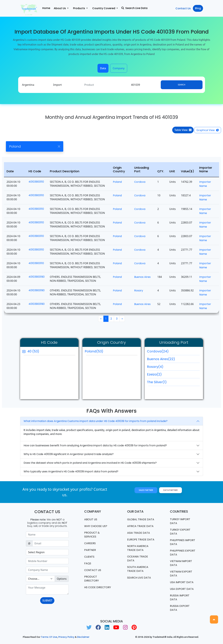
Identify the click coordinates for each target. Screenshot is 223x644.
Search (181, 85)
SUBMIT (47, 600)
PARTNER (90, 550)
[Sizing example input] (47, 535)
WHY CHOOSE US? (96, 526)
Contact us (93, 570)
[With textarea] (47, 590)
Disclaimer (83, 637)
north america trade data (138, 548)
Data (103, 68)
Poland (117, 182)
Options (62, 579)
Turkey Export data (180, 532)
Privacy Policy (66, 637)
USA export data (182, 589)
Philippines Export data (183, 553)
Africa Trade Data (140, 526)
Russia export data (180, 608)
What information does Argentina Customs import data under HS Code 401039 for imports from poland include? (96, 421)
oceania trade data (138, 559)
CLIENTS (89, 557)
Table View (183, 130)
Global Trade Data (141, 519)
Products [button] (79, 8)
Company (119, 68)
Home (46, 8)
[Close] (59, 147)
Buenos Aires (142, 277)
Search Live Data (134, 8)
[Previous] (101, 319)
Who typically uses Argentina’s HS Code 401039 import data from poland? (71, 471)
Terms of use (49, 637)
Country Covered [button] (104, 8)
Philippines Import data (183, 542)
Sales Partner (146, 490)
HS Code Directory (98, 587)
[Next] (122, 319)
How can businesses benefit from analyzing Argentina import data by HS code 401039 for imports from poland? (95, 445)
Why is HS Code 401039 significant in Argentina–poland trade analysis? (69, 454)
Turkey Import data (180, 521)
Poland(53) (94, 351)
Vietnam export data (181, 574)
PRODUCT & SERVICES (92, 535)
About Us (91, 519)
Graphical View (208, 130)
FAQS (88, 563)
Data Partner (170, 490)
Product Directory (92, 579)
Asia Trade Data (139, 533)
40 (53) (33, 351)
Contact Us (183, 8)
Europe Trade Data (141, 540)
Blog (198, 8)
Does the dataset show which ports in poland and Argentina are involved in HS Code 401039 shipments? (90, 463)
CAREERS (90, 543)
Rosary (139, 291)
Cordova (140, 182)
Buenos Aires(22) (173, 360)
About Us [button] (60, 8)
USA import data (182, 582)
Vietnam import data (181, 563)
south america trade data (138, 569)
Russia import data (180, 597)
